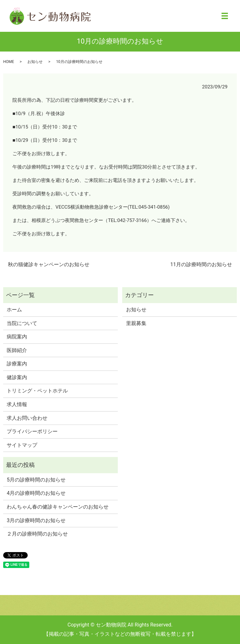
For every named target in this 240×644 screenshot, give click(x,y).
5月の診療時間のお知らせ (36, 480)
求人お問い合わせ (27, 418)
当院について (22, 323)
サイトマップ (22, 445)
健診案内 (17, 377)
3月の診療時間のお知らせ (36, 520)
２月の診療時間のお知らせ (37, 534)
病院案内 (17, 337)
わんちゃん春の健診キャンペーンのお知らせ (58, 507)
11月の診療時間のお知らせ (201, 264)
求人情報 (17, 404)
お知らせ (35, 62)
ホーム (14, 310)
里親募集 (136, 323)
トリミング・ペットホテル (37, 391)
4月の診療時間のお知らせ (36, 493)
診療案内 (17, 364)
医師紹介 (17, 350)
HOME (9, 62)
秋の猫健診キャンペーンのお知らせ (49, 264)
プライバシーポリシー (32, 431)
